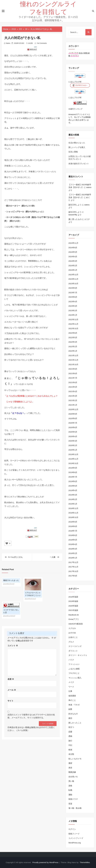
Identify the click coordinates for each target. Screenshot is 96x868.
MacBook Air (74, 615)
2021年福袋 (73, 610)
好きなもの (73, 714)
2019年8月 (73, 472)
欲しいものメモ (75, 759)
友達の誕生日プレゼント (79, 164)
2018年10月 (73, 517)
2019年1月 (73, 504)
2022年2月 (73, 346)
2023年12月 (73, 275)
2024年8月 (73, 248)
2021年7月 (73, 378)
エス (6, 322)
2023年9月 (73, 288)
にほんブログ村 (75, 82)
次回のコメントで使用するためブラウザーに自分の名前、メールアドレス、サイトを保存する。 (31, 716)
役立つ (71, 727)
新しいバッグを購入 (77, 147)
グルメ (71, 642)
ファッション (74, 664)
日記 (70, 745)
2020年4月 (73, 436)
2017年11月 (73, 567)
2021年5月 (73, 387)
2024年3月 (73, 261)
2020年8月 (73, 418)
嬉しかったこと (75, 723)
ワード (71, 687)
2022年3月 (73, 342)
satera (8, 43)
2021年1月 (73, 405)
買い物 (71, 781)
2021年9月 (73, 369)
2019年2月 (73, 499)
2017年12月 (73, 562)
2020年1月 (73, 450)
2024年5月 (73, 252)
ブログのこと (74, 673)
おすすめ (72, 633)
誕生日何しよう (75, 205)
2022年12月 (73, 319)
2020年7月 (73, 423)
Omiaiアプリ (74, 619)
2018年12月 (73, 508)
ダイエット (73, 651)
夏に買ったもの (75, 219)
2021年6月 (73, 382)
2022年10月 (73, 328)
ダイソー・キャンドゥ (78, 655)
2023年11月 (73, 279)
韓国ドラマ (73, 799)
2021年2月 (73, 400)
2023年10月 (73, 284)
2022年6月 (73, 333)
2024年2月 (73, 266)
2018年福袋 (73, 597)
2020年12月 (73, 409)
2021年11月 (73, 360)
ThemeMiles (85, 862)
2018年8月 (73, 526)
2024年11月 (73, 243)
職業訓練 (72, 772)
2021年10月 (73, 364)
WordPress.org (75, 843)
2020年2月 (73, 445)
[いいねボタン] (7, 543)
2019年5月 (73, 486)
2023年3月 (73, 306)
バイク (71, 660)
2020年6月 (73, 427)
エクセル (72, 628)
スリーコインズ (75, 646)
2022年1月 (73, 351)
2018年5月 (73, 540)
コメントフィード (76, 838)
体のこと (72, 700)
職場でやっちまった (11, 580)
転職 (70, 790)
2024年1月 (73, 270)
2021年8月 (73, 373)
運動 (70, 795)
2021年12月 (73, 355)
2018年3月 (73, 549)
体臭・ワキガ (74, 705)
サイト (10, 701)
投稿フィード (74, 834)
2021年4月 (73, 391)
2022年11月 (73, 324)
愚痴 (70, 736)
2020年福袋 (73, 606)
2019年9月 (73, 468)
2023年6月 (73, 297)
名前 (11, 679)
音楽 (70, 804)
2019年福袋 (73, 601)
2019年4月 (73, 490)
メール (12, 690)
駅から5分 (31, 212)
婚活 (70, 718)
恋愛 (70, 732)
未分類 (30, 43)
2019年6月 (73, 481)
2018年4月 (73, 544)
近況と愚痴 (73, 152)
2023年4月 (73, 302)
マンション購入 (75, 678)
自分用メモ (73, 777)
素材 (70, 763)
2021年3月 (73, 396)
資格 (70, 786)
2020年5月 (73, 432)
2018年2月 (73, 553)
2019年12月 (73, 454)
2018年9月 (73, 522)
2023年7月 (73, 293)
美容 (70, 768)
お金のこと (73, 637)
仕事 (70, 691)
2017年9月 (73, 576)
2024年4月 (73, 257)
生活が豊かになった (77, 143)
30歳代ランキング (75, 109)
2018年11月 (73, 513)
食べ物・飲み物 (75, 808)
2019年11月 (73, 459)
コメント (13, 646)
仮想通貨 (72, 696)
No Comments (42, 43)
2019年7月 (73, 477)
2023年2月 (73, 311)
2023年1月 (73, 315)
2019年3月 (73, 495)
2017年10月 (73, 571)
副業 (70, 709)
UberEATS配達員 (76, 624)
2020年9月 (73, 414)
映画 (70, 750)
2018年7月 (73, 531)
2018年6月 (73, 535)
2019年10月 (73, 463)
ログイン (72, 829)
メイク (71, 682)
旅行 (70, 741)
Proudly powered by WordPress (46, 862)
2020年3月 (73, 441)
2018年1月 (73, 558)
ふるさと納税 (74, 669)
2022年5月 (73, 337)
